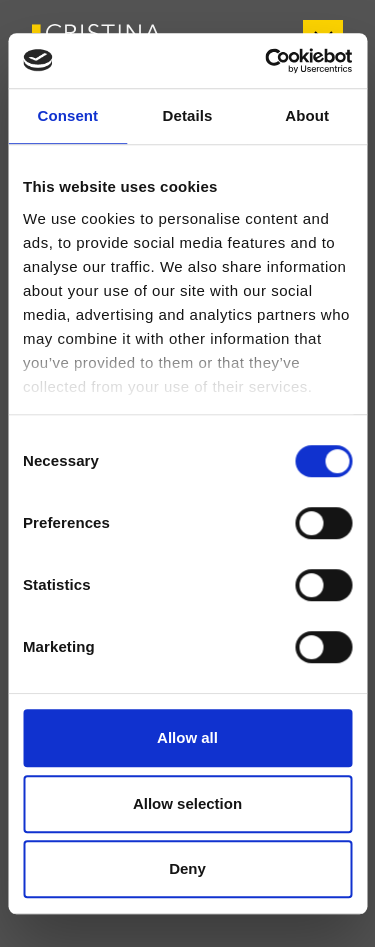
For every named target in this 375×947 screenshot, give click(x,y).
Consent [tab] (67, 115)
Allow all (187, 737)
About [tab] (307, 115)
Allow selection (187, 803)
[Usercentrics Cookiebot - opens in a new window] (267, 61)
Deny (187, 868)
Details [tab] (188, 115)
